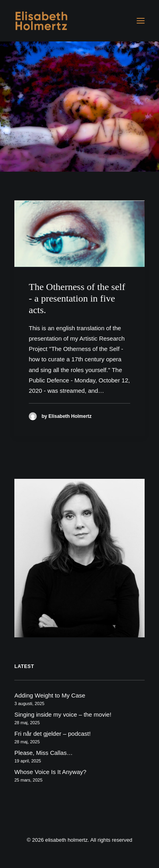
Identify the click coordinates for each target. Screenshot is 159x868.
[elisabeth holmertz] (44, 21)
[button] (141, 21)
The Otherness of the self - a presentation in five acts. (77, 298)
